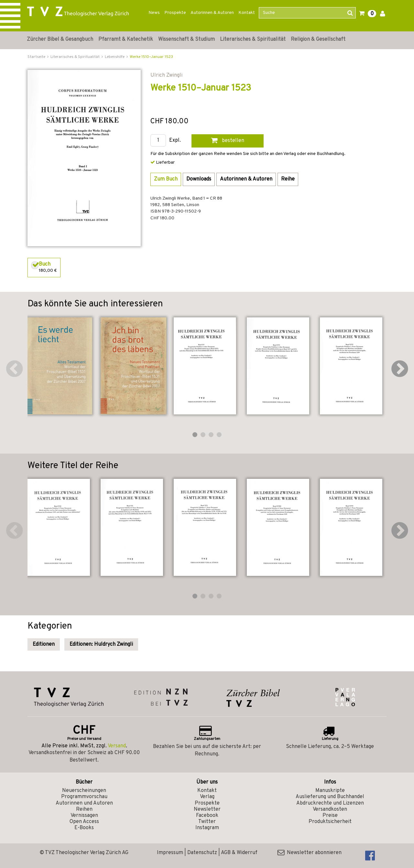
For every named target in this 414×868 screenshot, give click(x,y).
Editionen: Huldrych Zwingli (101, 644)
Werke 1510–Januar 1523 (151, 57)
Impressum (170, 853)
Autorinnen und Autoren (84, 803)
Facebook (207, 816)
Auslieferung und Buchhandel (330, 797)
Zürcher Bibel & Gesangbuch (60, 39)
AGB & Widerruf (239, 853)
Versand (117, 746)
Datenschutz (202, 853)
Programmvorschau (84, 797)
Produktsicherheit (330, 822)
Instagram (207, 828)
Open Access (84, 822)
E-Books (84, 828)
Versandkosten (330, 809)
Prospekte (175, 13)
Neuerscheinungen (84, 791)
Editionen (44, 644)
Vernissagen (84, 816)
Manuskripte (330, 791)
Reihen (84, 809)
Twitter (207, 822)
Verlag (207, 797)
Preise (330, 816)
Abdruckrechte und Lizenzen (330, 803)
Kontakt (247, 13)
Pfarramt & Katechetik (126, 39)
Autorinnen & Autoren (212, 13)
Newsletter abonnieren (310, 853)
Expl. (175, 141)
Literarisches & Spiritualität (253, 39)
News (154, 13)
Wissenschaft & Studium (186, 39)
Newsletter (207, 809)
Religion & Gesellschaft (318, 39)
